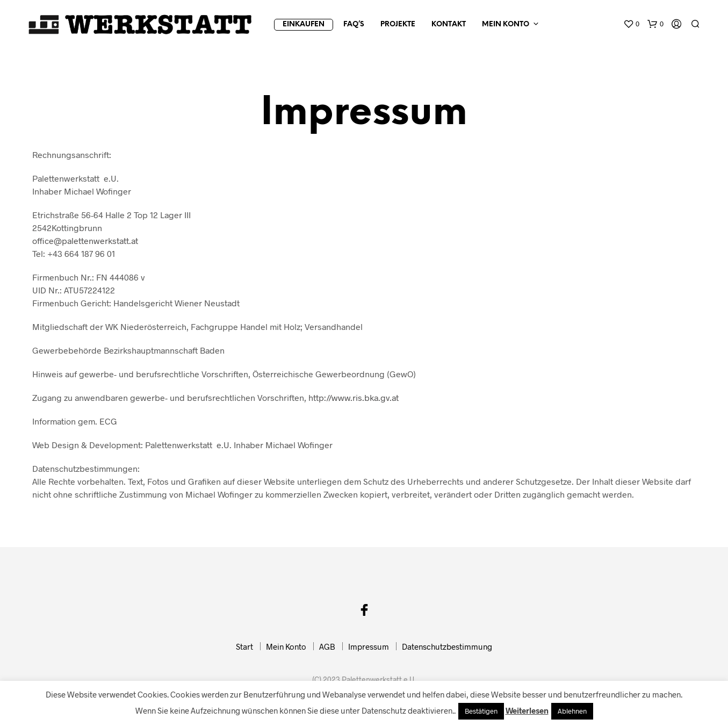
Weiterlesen (527, 710)
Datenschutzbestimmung (447, 646)
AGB (327, 646)
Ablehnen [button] (572, 711)
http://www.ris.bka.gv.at (354, 397)
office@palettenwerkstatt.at (85, 240)
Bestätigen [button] (481, 711)
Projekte (398, 24)
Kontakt (449, 24)
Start (244, 646)
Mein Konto (506, 24)
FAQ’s (354, 24)
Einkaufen (304, 24)
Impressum (369, 646)
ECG (108, 421)
